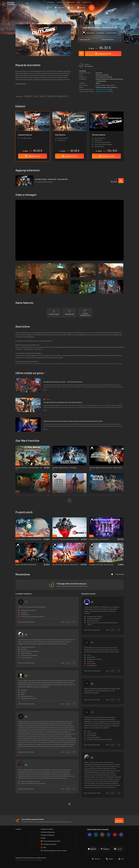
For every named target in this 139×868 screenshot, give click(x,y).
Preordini (60, 2)
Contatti (43, 838)
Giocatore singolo (101, 87)
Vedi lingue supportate (102, 75)
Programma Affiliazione (48, 835)
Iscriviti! (119, 820)
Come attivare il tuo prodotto (104, 77)
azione (36, 96)
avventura (42, 96)
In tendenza (51, 2)
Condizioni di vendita (47, 829)
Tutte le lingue (117, 574)
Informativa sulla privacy (48, 832)
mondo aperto (28, 96)
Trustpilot (18, 829)
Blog (78, 2)
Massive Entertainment (102, 79)
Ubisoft (98, 83)
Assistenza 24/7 (87, 2)
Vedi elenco (99, 73)
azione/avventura (62, 96)
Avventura (114, 87)
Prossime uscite (70, 2)
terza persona (51, 96)
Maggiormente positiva (102, 89)
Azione (108, 87)
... (69, 96)
